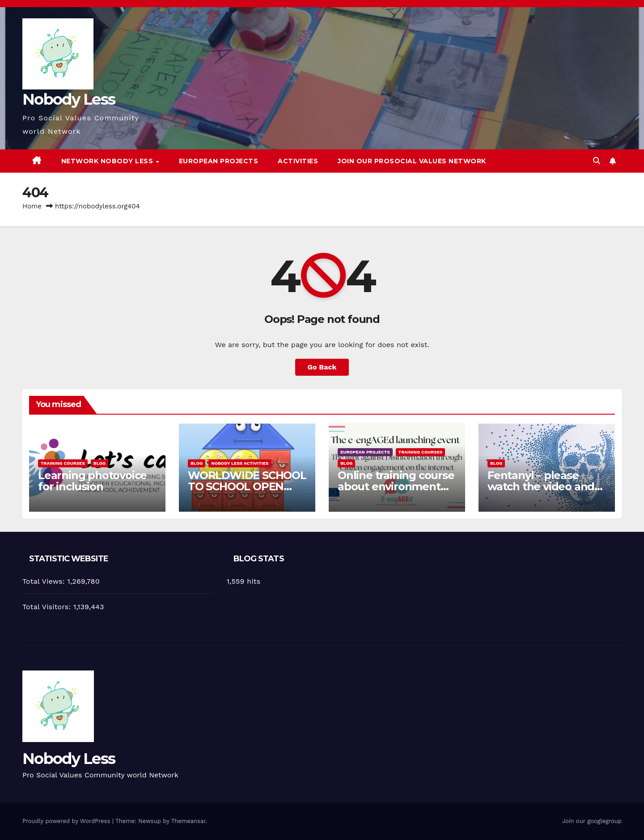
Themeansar (189, 821)
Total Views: (45, 581)
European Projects (219, 161)
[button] (597, 161)
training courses (63, 463)
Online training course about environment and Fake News (396, 486)
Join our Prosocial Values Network (412, 161)
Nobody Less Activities (240, 463)
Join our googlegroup (592, 821)
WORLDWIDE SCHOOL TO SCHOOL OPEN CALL (247, 486)
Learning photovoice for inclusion (92, 481)
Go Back (322, 367)
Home (32, 206)
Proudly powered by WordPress (67, 821)
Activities (298, 161)
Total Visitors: (48, 607)
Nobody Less (69, 99)
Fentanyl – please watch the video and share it (541, 486)
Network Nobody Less (108, 161)
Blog (100, 463)
